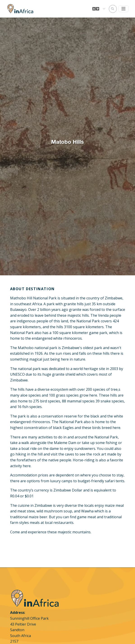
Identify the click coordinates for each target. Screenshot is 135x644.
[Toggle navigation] (124, 9)
